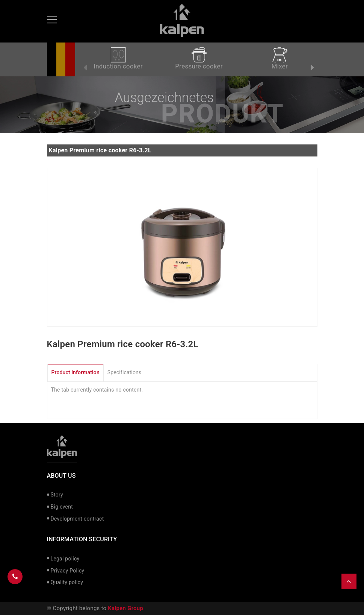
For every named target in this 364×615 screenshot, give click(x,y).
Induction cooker (118, 59)
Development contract (77, 519)
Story (57, 495)
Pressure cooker (199, 59)
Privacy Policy (68, 571)
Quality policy (67, 582)
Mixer (280, 59)
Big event (62, 507)
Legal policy (65, 559)
